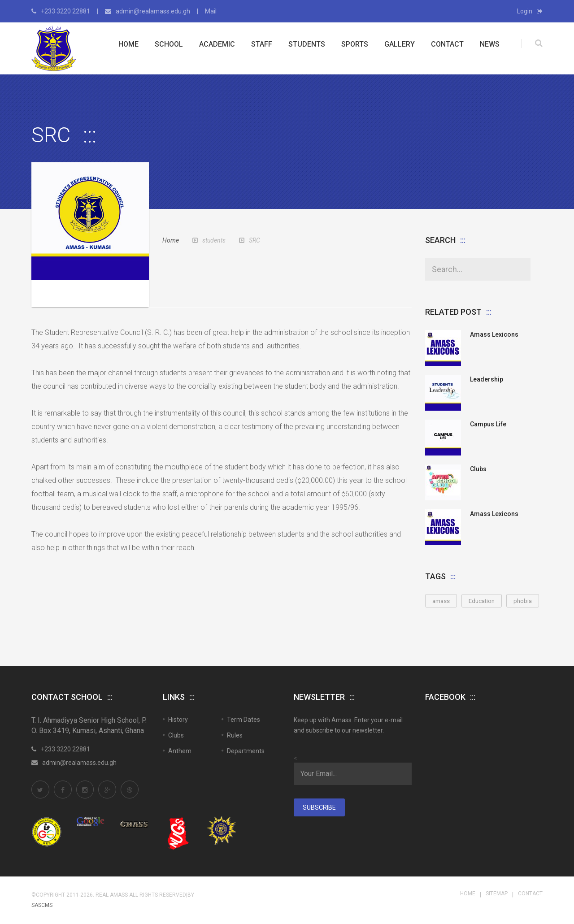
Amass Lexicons (494, 334)
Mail (211, 11)
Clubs (478, 469)
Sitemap (497, 894)
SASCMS (42, 905)
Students (307, 44)
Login (530, 11)
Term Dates (244, 720)
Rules (235, 735)
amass (441, 601)
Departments (246, 751)
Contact (447, 44)
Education (482, 601)
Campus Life (488, 424)
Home (128, 44)
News (490, 44)
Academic (217, 44)
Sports (355, 44)
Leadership (487, 379)
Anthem (180, 751)
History (178, 720)
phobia (523, 601)
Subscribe (319, 807)
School (169, 44)
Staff (262, 44)
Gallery (400, 44)
